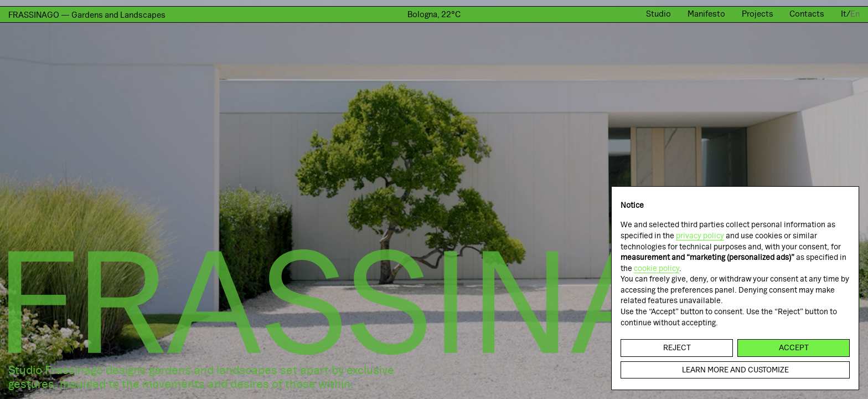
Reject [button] (677, 347)
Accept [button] (794, 347)
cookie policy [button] (657, 268)
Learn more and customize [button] (735, 370)
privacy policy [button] (700, 236)
